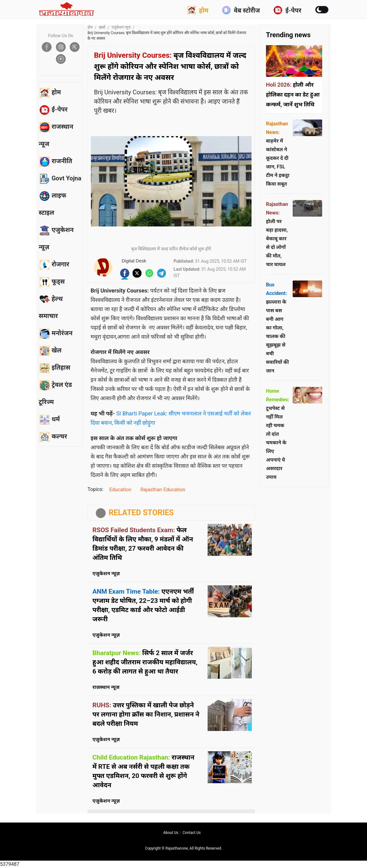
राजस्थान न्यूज (106, 687)
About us (171, 833)
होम (198, 10)
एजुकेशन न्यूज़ (121, 27)
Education (120, 490)
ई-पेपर (287, 10)
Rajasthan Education (163, 490)
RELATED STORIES (141, 513)
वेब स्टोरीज (241, 10)
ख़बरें (102, 27)
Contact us (191, 833)
